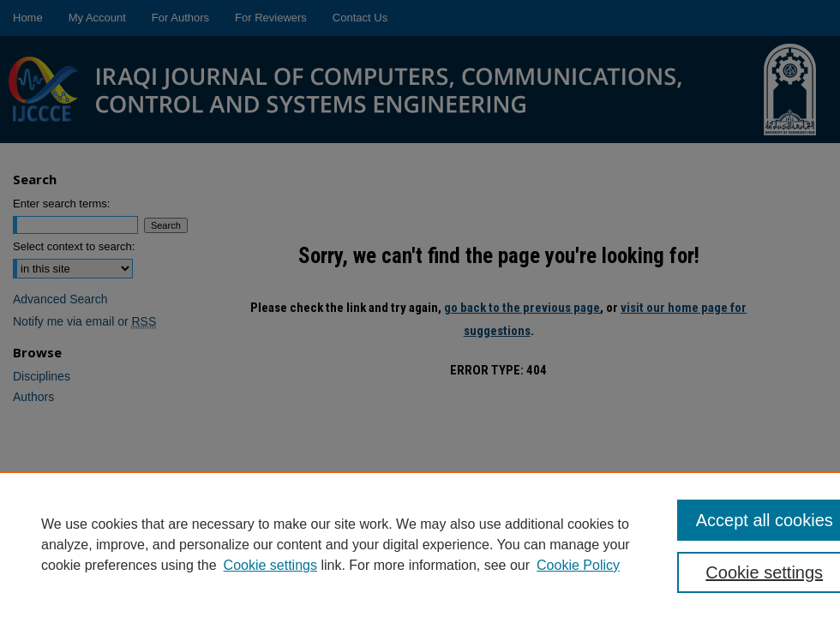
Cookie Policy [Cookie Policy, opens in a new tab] (578, 565)
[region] (420, 544)
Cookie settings (270, 565)
